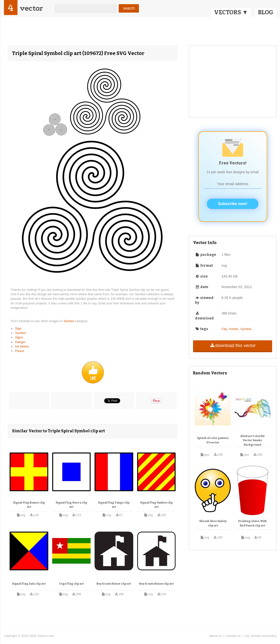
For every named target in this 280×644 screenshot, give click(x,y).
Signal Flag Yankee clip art (156, 505)
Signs (19, 337)
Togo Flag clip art (71, 584)
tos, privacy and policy (261, 636)
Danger (20, 342)
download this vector (233, 346)
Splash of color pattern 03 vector (213, 440)
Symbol (69, 321)
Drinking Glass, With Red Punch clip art (252, 523)
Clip (224, 329)
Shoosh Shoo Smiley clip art (213, 523)
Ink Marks (22, 346)
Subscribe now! (233, 204)
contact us (233, 636)
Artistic (234, 329)
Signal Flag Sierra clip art (71, 505)
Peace (20, 351)
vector (31, 8)
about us (215, 636)
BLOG (266, 12)
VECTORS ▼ (231, 12)
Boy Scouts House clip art (114, 584)
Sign (18, 328)
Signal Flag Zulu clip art (29, 584)
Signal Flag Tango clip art (114, 505)
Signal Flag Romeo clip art (29, 505)
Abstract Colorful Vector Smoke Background (252, 440)
